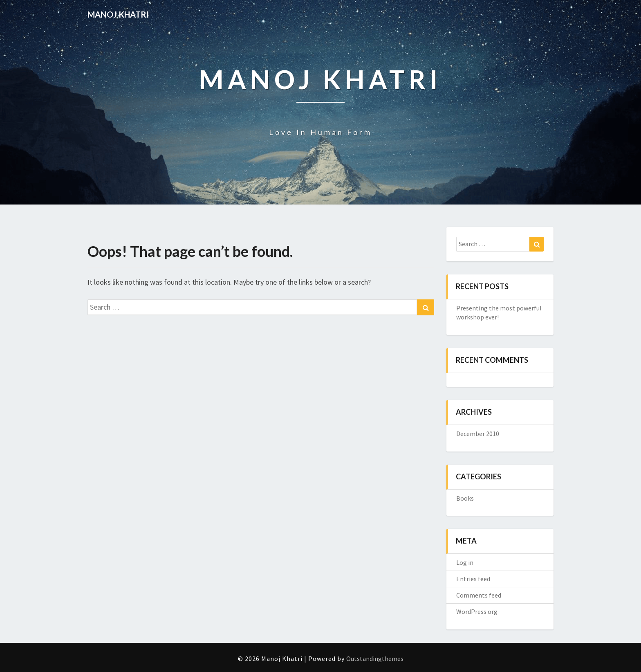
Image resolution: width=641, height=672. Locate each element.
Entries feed (473, 579)
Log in (465, 562)
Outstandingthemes (375, 659)
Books (465, 498)
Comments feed (479, 595)
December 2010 (478, 434)
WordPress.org (477, 611)
